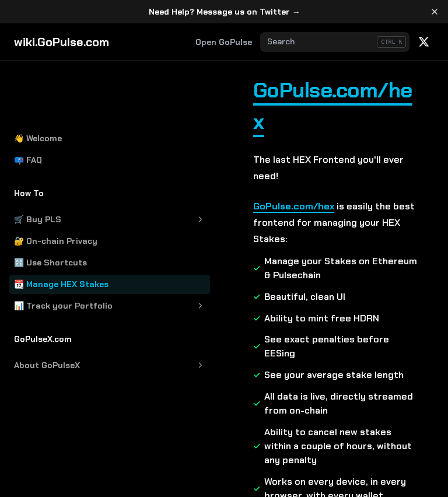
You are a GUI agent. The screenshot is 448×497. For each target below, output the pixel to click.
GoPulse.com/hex (262, 90)
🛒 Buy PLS (72, 161)
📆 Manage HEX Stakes (61, 225)
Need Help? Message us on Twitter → (225, 12)
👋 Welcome (38, 79)
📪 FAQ (28, 101)
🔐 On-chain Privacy (56, 182)
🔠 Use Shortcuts (50, 204)
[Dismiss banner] (434, 12)
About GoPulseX (72, 307)
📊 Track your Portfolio (72, 247)
